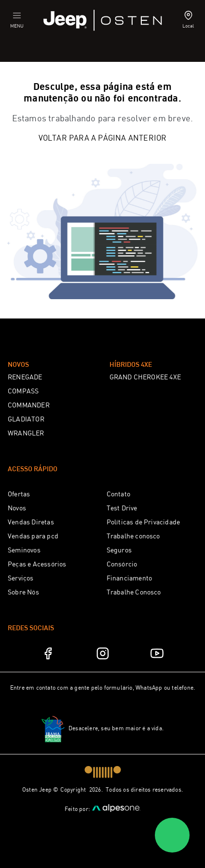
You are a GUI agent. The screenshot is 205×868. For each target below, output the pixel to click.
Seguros (119, 550)
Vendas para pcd (33, 536)
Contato (118, 494)
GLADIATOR (26, 420)
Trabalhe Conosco (134, 593)
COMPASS (23, 391)
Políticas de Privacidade (143, 522)
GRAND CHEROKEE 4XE (145, 377)
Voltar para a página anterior (103, 138)
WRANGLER (26, 434)
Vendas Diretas (31, 522)
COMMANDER (29, 405)
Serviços (21, 579)
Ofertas (19, 494)
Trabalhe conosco (133, 536)
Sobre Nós (23, 593)
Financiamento (130, 579)
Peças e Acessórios (37, 564)
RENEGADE (25, 377)
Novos (17, 508)
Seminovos (24, 550)
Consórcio (122, 564)
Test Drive (122, 508)
